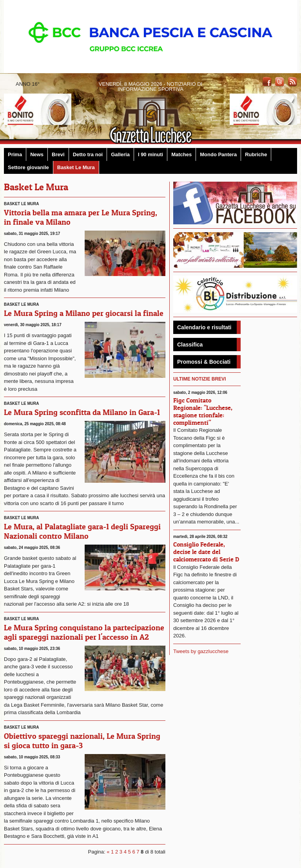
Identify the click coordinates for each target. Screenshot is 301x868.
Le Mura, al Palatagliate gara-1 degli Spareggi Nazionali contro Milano (82, 531)
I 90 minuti (150, 154)
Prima (15, 154)
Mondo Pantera (218, 154)
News (37, 154)
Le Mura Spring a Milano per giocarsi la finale (84, 313)
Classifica (190, 345)
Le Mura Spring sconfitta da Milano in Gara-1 (82, 412)
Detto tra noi (88, 154)
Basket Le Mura (76, 167)
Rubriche (256, 154)
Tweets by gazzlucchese (201, 651)
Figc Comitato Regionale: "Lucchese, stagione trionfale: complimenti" (203, 411)
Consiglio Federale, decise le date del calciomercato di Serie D (206, 552)
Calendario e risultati (204, 327)
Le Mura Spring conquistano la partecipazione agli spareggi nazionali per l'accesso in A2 (84, 632)
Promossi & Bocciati (204, 362)
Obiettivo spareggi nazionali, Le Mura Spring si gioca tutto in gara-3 (82, 741)
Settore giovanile (28, 167)
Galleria (120, 154)
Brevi (58, 154)
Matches (181, 154)
